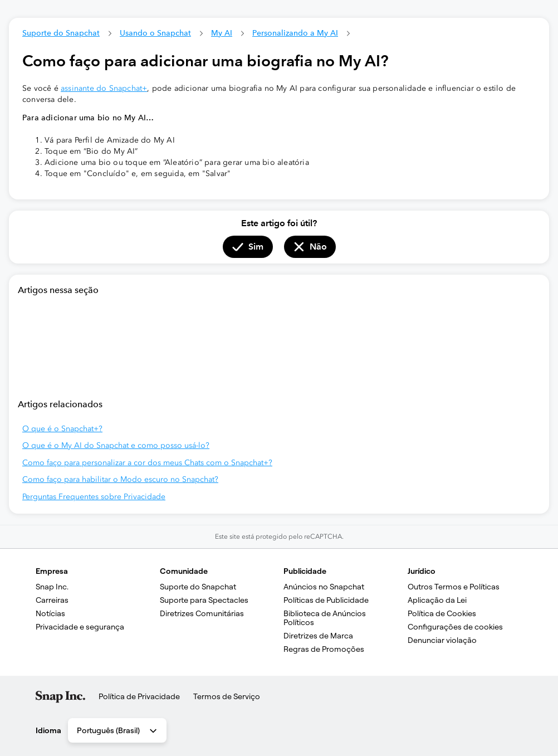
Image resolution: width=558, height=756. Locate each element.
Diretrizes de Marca (318, 636)
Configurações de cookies (455, 627)
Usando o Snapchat (155, 33)
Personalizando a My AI (295, 33)
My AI (222, 33)
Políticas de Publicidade (326, 600)
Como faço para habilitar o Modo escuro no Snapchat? (120, 479)
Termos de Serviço (227, 696)
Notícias (50, 613)
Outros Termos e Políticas (454, 587)
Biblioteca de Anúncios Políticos (325, 618)
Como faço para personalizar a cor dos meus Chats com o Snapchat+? (147, 463)
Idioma (48, 730)
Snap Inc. (52, 587)
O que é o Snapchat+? (62, 429)
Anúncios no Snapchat (324, 587)
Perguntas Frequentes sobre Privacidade (94, 497)
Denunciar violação (442, 640)
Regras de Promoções (324, 649)
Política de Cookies (442, 613)
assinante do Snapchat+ (104, 88)
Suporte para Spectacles (204, 600)
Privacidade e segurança (80, 627)
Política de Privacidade (139, 696)
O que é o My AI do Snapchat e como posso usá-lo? (116, 445)
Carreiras (52, 600)
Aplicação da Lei (437, 600)
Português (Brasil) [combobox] (118, 731)
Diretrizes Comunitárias (202, 613)
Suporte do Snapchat (61, 33)
